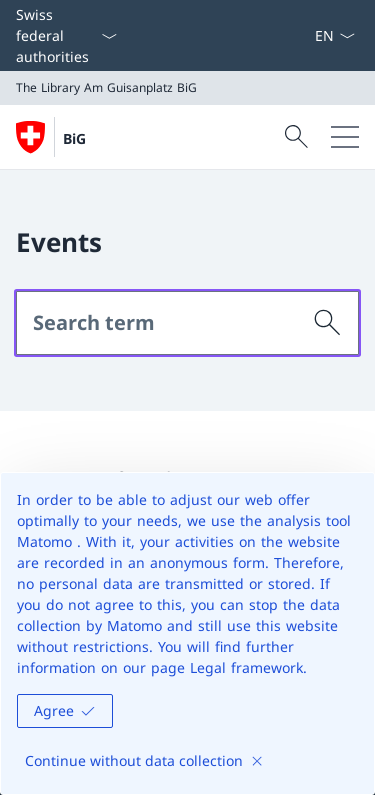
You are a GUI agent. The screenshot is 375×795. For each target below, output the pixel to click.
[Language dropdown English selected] (334, 35)
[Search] (328, 323)
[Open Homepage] (51, 137)
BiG (74, 138)
